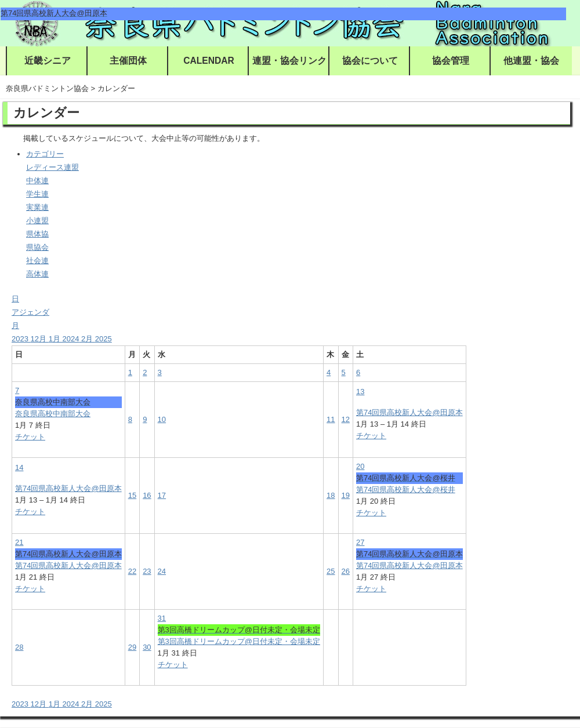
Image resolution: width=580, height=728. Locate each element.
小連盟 (37, 221)
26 (346, 571)
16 (147, 495)
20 (360, 466)
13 (360, 392)
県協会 (37, 247)
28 (19, 647)
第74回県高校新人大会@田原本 (409, 412)
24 (162, 571)
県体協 (37, 234)
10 (162, 419)
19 (346, 495)
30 (147, 647)
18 (331, 495)
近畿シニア (48, 61)
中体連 (37, 181)
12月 (40, 339)
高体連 (37, 274)
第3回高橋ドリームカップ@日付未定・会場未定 (239, 641)
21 (19, 542)
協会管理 (451, 61)
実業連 (37, 207)
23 (147, 571)
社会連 (37, 261)
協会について (370, 61)
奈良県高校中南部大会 (53, 414)
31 (162, 618)
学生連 (37, 194)
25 (331, 571)
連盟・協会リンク (289, 61)
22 (132, 571)
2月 (88, 339)
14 (19, 467)
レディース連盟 (52, 167)
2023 (21, 339)
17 (162, 495)
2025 (104, 339)
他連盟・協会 (531, 61)
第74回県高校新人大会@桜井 (406, 489)
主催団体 (128, 61)
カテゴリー (45, 154)
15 (132, 495)
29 (132, 647)
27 (360, 542)
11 (331, 419)
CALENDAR (209, 61)
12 (346, 419)
